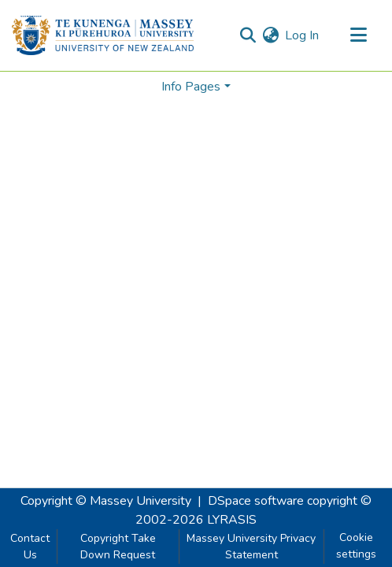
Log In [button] (303, 35)
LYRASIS (232, 520)
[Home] (103, 35)
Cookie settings (356, 546)
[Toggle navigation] (358, 35)
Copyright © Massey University (106, 501)
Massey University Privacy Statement (251, 547)
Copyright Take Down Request (118, 547)
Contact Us (30, 547)
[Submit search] (248, 35)
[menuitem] (270, 35)
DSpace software (256, 501)
